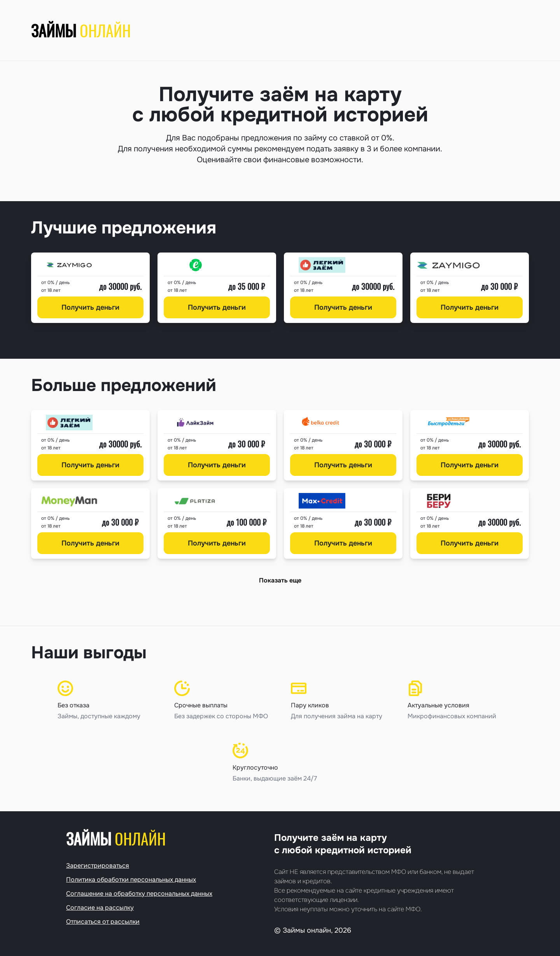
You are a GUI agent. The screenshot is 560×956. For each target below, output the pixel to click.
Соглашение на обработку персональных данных (139, 894)
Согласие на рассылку (100, 908)
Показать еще (280, 580)
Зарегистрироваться (98, 866)
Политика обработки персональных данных (131, 880)
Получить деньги (90, 307)
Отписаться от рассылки (103, 922)
